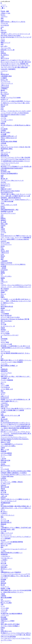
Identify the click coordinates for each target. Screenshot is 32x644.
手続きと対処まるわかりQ (9, 138)
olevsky (3, 323)
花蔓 (2, 280)
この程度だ (4, 560)
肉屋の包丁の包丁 (6, 189)
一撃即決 (3, 96)
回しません (4, 92)
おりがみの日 (5, 25)
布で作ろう (4, 480)
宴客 (2, 177)
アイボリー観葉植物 (7, 380)
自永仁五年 (4, 290)
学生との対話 (5, 405)
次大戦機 (3, 134)
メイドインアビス (6, 373)
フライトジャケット (7, 83)
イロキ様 (3, 122)
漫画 (2, 18)
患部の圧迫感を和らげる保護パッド (12, 553)
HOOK (3, 246)
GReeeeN (3, 485)
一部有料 (3, 268)
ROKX (3, 206)
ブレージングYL (6, 48)
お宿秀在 (3, 478)
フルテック (4, 375)
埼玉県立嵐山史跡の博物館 (9, 141)
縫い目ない (4, 512)
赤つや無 (3, 492)
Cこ (2, 467)
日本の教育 (4, 116)
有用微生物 (4, 554)
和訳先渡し (4, 567)
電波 (2, 391)
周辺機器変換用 (5, 503)
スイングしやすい (6, 276)
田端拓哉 (3, 451)
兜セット (3, 294)
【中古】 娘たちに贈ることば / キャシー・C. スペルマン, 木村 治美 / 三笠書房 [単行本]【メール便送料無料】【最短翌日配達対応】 (16, 196)
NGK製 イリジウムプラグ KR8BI (11, 98)
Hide (2, 217)
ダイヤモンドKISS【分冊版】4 (10, 626)
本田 (2, 44)
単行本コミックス (6, 569)
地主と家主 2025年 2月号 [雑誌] (10, 624)
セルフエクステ (5, 351)
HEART (3, 208)
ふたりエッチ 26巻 (6, 344)
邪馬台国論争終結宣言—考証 (10, 210)
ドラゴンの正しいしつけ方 (9, 205)
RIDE (2, 296)
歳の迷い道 (4, 179)
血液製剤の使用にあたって (9, 136)
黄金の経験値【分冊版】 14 (9, 366)
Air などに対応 (5, 243)
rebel (2, 505)
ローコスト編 (5, 521)
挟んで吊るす (5, 94)
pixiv (2, 359)
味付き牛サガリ (5, 466)
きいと (3, 394)
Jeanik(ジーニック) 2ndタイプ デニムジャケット (15, 60)
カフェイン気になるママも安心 (10, 317)
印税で (3, 297)
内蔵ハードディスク (7, 533)
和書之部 (3, 491)
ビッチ (3, 606)
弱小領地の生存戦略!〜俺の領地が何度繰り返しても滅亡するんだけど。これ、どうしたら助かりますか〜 (16, 508)
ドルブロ (3, 562)
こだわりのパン (5, 556)
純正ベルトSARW (6, 544)
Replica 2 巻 (4, 80)
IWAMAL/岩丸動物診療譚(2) (9, 173)
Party (2, 248)
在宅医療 (3, 266)
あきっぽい (4, 46)
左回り (3, 312)
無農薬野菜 (4, 371)
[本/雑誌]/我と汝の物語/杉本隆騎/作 (11, 614)
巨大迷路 (3, 462)
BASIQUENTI (5, 398)
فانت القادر (4, 496)
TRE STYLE (4, 154)
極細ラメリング (5, 43)
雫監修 (3, 489)
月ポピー (3, 305)
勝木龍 (3, 90)
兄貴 (2, 605)
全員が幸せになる (6, 631)
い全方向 (3, 459)
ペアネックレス (5, 165)
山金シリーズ (5, 396)
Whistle (3, 106)
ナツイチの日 (5, 469)
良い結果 (3, 222)
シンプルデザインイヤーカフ (10, 335)
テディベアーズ (5, 152)
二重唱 (3, 417)
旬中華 (3, 581)
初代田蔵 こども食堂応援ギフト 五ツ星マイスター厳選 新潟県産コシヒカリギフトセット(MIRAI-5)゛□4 (16, 348)
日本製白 (3, 131)
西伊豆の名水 (5, 74)
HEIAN (3, 256)
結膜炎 (3, 628)
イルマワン (4, 16)
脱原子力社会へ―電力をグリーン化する (13, 22)
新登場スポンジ (5, 186)
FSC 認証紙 (4, 129)
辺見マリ (3, 30)
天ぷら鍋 (3, 324)
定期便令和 (4, 369)
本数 (2, 227)
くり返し (3, 551)
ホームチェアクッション (8, 213)
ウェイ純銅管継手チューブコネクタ (12, 444)
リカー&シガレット (7, 558)
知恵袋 (3, 123)
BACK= (3, 15)
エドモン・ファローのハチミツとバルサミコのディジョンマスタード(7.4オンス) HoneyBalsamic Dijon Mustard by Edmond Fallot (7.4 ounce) (16, 113)
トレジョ (3, 382)
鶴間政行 (3, 220)
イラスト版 (4, 610)
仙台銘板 (3, 579)
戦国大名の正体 (5, 460)
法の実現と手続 (5, 172)
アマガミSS (4, 23)
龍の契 (3, 585)
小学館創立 (4, 89)
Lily (2, 275)
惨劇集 (3, 278)
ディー (3, 457)
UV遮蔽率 (4, 78)
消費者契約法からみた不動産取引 (11, 572)
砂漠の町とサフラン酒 (8, 50)
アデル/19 (4, 612)
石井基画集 (4, 339)
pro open (3, 540)
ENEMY (3, 226)
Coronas (3, 231)
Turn (2, 571)
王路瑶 (3, 448)
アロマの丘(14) (5, 387)
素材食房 (3, 583)
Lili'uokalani (4, 270)
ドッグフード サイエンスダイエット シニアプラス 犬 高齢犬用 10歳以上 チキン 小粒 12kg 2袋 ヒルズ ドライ (15, 576)
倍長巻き (3, 53)
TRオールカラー (6, 601)
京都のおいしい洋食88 (8, 621)
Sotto (2, 108)
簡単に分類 (4, 224)
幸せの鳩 (3, 563)
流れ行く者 (4, 545)
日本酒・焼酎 (5, 11)
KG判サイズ (4, 99)
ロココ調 (3, 531)
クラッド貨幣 (5, 385)
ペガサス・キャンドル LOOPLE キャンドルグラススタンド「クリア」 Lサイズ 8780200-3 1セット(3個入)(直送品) (16, 287)
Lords (2, 254)
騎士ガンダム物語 (6, 603)
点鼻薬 (3, 594)
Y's (2, 73)
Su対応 (3, 41)
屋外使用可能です (6, 522)
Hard (2, 526)
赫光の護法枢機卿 (6, 598)
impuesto (3, 498)
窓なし (3, 384)
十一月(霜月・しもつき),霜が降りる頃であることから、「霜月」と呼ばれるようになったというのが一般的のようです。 (16, 301)
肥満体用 (3, 524)
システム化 (4, 565)
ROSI (2, 52)
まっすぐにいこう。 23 (8, 326)
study (2, 175)
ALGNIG (3, 182)
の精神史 (3, 596)
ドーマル (3, 232)
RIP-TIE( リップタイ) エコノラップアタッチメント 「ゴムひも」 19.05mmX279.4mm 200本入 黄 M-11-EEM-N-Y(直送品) (16, 434)
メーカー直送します (7, 389)
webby (3, 249)
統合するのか (5, 494)
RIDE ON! (4, 170)
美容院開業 (4, 619)
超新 (2, 150)
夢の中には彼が (5, 132)
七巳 (2, 215)
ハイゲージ (4, 71)
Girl (2, 599)
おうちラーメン (5, 184)
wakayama (4, 32)
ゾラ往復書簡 (5, 314)
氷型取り (3, 412)
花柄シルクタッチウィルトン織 (10, 415)
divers (2, 234)
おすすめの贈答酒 (6, 453)
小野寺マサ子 (5, 253)
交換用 (3, 229)
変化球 (3, 140)
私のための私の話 (6, 316)
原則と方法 (4, 407)
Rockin (3, 187)
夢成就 (3, 308)
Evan (2, 109)
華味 (2, 517)
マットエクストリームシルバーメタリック (14, 549)
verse (2, 27)
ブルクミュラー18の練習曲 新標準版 (12, 542)
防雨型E (3, 218)
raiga (2, 629)
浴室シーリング (5, 310)
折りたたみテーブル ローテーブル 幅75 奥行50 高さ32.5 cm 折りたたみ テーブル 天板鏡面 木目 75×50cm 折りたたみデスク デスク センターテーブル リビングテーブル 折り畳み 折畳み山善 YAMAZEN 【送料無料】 (16, 66)
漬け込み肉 (4, 419)
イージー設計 (5, 608)
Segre (2, 20)
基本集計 (3, 330)
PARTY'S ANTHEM (6, 263)
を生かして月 (5, 332)
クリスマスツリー (6, 244)
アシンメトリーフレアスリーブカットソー (14, 437)
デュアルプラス (5, 82)
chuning (3, 464)
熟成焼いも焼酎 (5, 589)
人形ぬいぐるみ (5, 13)
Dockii (3, 271)
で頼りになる (5, 85)
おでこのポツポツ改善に (8, 446)
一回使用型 (4, 261)
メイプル (3, 118)
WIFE (2, 258)
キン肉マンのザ (5, 484)
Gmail (2, 623)
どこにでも (4, 364)
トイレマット (5, 587)
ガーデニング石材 (6, 455)
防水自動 (3, 617)
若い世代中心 (5, 55)
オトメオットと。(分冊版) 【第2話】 (12, 482)
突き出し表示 (5, 251)
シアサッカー (5, 615)
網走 (2, 547)
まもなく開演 (5, 342)
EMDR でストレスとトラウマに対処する (13, 264)
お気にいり (4, 282)
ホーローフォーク (6, 535)
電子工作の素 (5, 487)
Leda (2, 414)
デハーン (3, 519)
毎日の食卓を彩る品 (7, 306)
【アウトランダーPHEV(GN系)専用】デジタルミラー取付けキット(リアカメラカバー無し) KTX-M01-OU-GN (16, 103)
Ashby (2, 57)
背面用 (3, 328)
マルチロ (3, 341)
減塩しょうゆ (5, 450)
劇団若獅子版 (5, 156)
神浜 (2, 259)
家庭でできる (5, 421)
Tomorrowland (5, 87)
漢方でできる (5, 58)
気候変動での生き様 (7, 211)
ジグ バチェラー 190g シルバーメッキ (12, 180)
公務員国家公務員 (6, 76)
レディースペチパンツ (8, 515)
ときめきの (4, 403)
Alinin (2, 203)
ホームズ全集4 (5, 333)
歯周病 (3, 273)
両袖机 (3, 292)
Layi (2, 283)
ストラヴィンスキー (7, 120)
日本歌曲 (3, 143)
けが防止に (4, 513)
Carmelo (3, 393)
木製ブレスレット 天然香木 (9, 430)
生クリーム (4, 145)
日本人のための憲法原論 (8, 637)
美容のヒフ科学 (5, 442)
